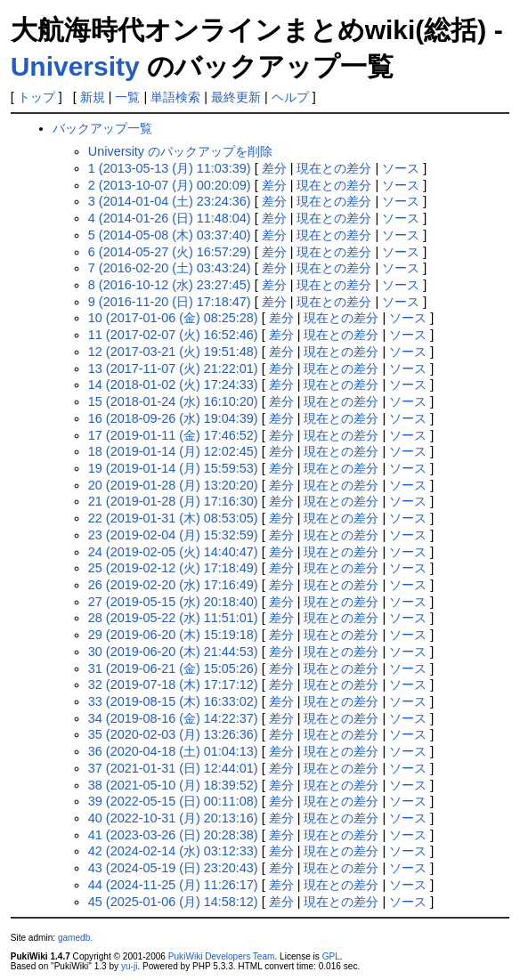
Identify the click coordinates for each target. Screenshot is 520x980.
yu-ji (129, 966)
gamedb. (75, 938)
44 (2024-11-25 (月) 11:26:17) (173, 885)
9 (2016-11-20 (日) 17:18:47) (170, 302)
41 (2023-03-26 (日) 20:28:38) (173, 835)
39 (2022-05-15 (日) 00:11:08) (173, 801)
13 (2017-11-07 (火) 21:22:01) (173, 369)
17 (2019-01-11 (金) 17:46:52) (173, 435)
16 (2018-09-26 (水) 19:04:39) (173, 418)
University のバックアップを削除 (180, 151)
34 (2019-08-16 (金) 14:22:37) (173, 718)
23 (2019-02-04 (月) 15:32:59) (173, 535)
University (75, 66)
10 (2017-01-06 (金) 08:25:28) (173, 318)
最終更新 (236, 97)
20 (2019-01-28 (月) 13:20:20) (173, 485)
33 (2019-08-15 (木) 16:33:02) (173, 701)
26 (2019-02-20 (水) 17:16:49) (173, 585)
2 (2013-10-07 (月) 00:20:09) (170, 185)
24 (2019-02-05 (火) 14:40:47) (173, 552)
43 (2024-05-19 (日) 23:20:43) (173, 868)
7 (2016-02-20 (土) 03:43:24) (170, 268)
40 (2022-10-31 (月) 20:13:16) (173, 818)
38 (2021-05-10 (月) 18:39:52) (173, 785)
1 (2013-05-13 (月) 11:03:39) (170, 168)
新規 (93, 97)
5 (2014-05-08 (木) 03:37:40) (170, 235)
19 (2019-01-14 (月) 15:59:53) (173, 468)
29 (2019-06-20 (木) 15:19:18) (173, 635)
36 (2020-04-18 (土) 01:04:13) (173, 751)
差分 (274, 168)
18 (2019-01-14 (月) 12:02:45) (173, 451)
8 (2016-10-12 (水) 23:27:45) (170, 285)
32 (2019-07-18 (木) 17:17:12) (173, 684)
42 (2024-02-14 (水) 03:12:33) (173, 851)
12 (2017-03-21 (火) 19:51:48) (173, 352)
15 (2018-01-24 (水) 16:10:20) (173, 401)
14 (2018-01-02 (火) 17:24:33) (173, 385)
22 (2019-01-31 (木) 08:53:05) (173, 518)
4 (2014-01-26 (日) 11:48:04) (170, 218)
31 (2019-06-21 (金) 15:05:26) (173, 668)
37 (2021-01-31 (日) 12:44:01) (173, 768)
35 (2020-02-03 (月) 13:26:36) (173, 734)
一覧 (127, 97)
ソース (401, 168)
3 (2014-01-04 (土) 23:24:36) (170, 201)
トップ (37, 97)
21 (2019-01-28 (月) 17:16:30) (173, 501)
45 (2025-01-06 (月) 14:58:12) (173, 902)
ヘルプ (290, 97)
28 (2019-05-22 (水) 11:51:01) (173, 618)
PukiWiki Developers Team (222, 956)
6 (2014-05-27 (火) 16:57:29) (170, 252)
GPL (331, 956)
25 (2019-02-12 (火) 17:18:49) (173, 568)
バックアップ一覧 (102, 128)
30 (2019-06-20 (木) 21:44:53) (173, 652)
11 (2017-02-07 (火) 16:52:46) (173, 335)
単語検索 (175, 97)
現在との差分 (334, 168)
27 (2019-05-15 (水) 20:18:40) (173, 602)
